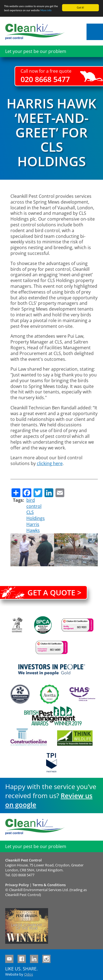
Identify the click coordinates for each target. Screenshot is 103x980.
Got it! (81, 8)
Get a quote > (54, 592)
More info (46, 10)
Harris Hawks (33, 527)
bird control (34, 503)
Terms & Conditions (49, 885)
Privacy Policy (17, 885)
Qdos (29, 974)
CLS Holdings (36, 515)
